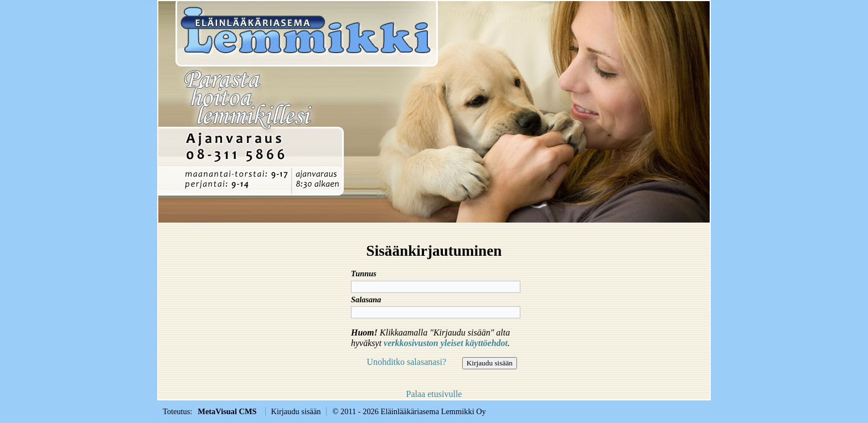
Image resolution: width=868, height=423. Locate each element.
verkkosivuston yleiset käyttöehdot (446, 343)
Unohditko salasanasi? (407, 362)
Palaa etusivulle (434, 394)
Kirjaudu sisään (296, 411)
